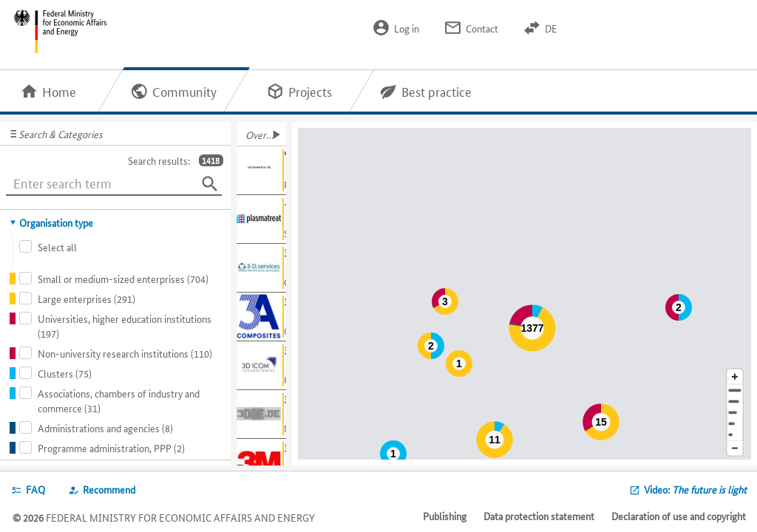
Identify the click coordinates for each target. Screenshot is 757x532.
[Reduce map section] (735, 449)
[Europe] (735, 435)
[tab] (116, 222)
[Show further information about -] (261, 219)
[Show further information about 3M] (261, 463)
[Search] (210, 184)
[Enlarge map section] (735, 376)
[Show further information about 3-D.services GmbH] (261, 268)
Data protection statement (539, 516)
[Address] (735, 391)
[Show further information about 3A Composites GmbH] (261, 317)
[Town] (735, 402)
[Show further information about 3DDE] (261, 415)
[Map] (527, 294)
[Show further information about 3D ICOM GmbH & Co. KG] (261, 366)
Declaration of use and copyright (679, 516)
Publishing (445, 516)
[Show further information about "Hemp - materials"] (261, 171)
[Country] (735, 424)
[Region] (735, 413)
